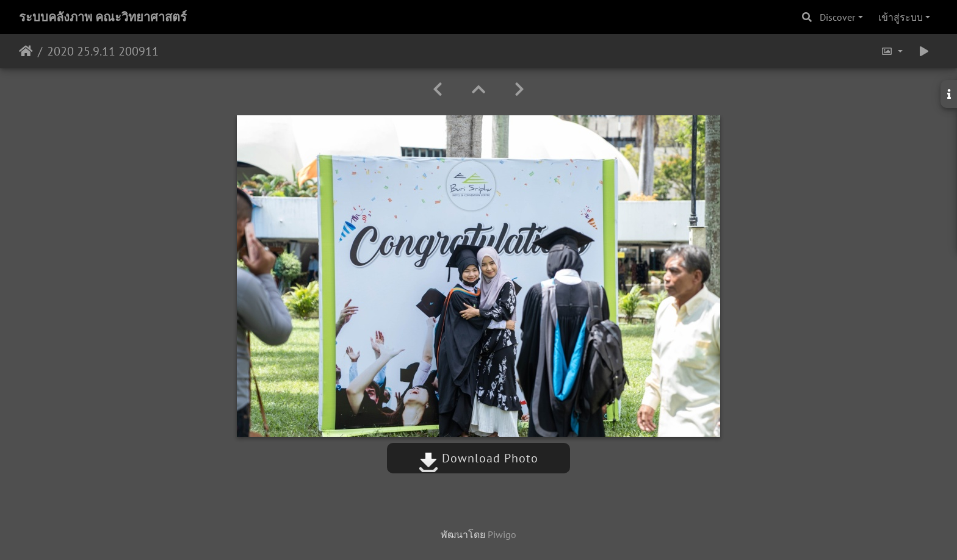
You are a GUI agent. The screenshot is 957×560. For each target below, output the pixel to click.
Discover (837, 17)
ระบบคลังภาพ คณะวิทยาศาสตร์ (103, 17)
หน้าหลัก (26, 51)
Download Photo (478, 458)
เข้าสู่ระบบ (901, 17)
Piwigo (502, 534)
